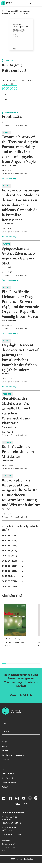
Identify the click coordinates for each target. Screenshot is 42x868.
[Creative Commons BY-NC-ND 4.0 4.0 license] (9, 89)
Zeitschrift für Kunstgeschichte (20, 11)
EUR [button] (5, 723)
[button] (4, 96)
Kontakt (5, 835)
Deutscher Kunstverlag (24, 859)
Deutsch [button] (7, 731)
